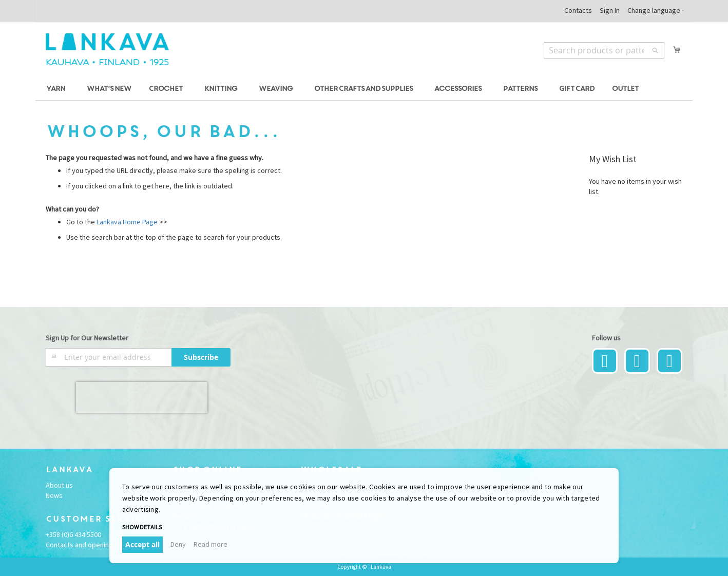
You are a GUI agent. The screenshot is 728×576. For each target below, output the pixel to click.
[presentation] (142, 397)
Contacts (578, 10)
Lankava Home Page (126, 222)
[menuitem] (57, 89)
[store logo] (107, 49)
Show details (142, 527)
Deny (178, 544)
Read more (210, 544)
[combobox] (604, 50)
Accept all (142, 544)
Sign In (610, 10)
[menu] (364, 89)
